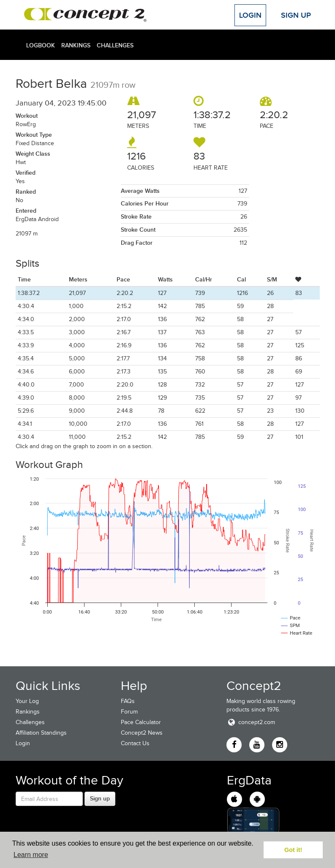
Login (250, 15)
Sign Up (296, 15)
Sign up (100, 798)
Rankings (76, 45)
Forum (129, 712)
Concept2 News (142, 733)
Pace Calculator (141, 722)
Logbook (41, 45)
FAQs (128, 701)
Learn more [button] (31, 855)
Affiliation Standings (41, 733)
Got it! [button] (293, 850)
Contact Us (135, 743)
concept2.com (251, 722)
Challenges (115, 45)
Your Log (27, 701)
